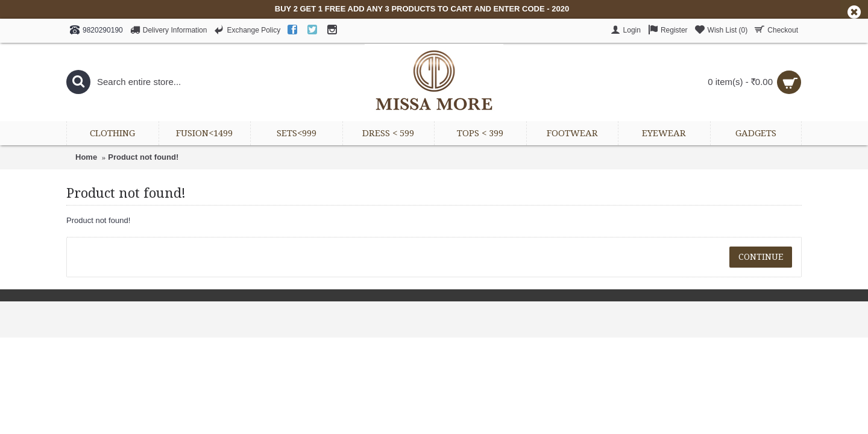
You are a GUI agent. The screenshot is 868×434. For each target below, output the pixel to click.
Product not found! (143, 157)
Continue (761, 257)
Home (86, 157)
